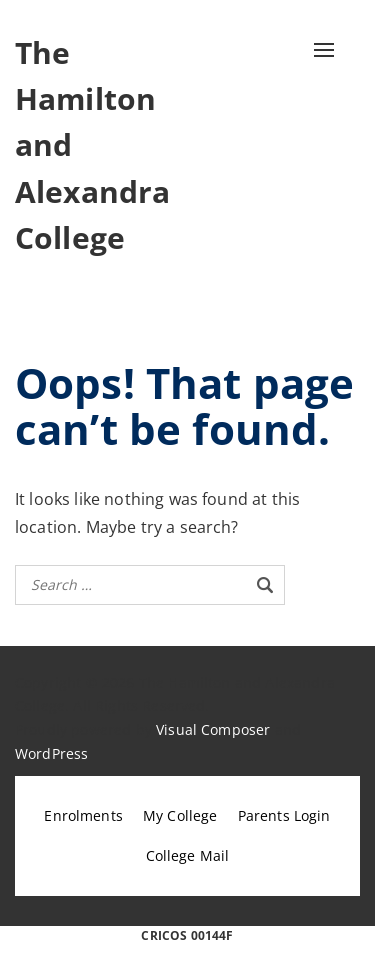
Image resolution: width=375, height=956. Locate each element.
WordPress (51, 753)
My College (180, 815)
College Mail (188, 855)
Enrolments (83, 815)
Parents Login (284, 815)
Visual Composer (213, 729)
